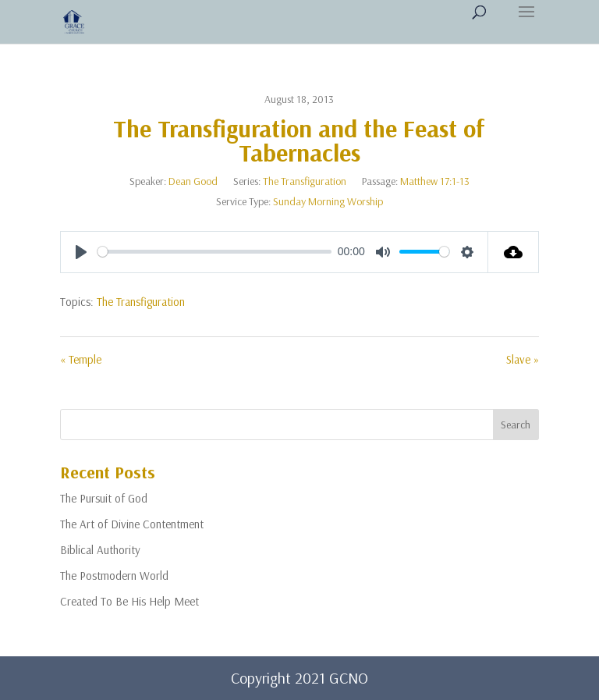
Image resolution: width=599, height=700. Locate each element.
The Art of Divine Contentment (132, 524)
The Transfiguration (305, 181)
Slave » (523, 359)
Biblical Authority (100, 550)
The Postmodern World (114, 576)
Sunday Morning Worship (328, 201)
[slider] (214, 252)
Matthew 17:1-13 (435, 181)
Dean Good (193, 181)
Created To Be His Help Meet (129, 601)
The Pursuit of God (104, 498)
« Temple (81, 359)
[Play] (81, 252)
